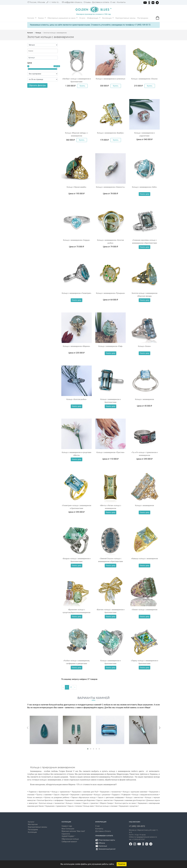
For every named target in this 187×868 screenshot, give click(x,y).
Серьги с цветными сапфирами (111, 798)
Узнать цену (144, 194)
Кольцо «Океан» (144, 346)
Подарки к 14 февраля (121, 795)
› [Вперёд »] (75, 687)
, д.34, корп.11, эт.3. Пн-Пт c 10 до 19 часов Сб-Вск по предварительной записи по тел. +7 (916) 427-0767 (144, 835)
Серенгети (66, 834)
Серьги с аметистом (104, 800)
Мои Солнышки (68, 829)
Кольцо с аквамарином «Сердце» (77, 240)
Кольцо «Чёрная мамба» (77, 187)
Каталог (32, 18)
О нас (113, 2)
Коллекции (108, 18)
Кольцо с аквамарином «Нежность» (110, 187)
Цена (30, 63)
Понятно (122, 864)
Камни (42, 18)
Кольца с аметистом (134, 798)
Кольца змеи (89, 806)
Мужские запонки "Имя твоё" (73, 831)
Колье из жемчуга (35, 798)
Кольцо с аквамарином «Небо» (145, 187)
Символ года (67, 826)
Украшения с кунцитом (128, 806)
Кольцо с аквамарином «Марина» (76, 346)
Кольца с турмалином (61, 792)
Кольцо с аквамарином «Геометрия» (77, 293)
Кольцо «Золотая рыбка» (77, 399)
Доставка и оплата (100, 2)
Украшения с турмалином (56, 806)
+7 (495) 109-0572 (137, 826)
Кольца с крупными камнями (135, 792)
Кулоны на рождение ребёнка (57, 798)
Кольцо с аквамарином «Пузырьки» (110, 293)
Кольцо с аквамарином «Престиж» (110, 452)
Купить (82, 86)
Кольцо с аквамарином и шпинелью (111, 79)
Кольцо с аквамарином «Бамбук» (111, 133)
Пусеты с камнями (44, 795)
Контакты (121, 2)
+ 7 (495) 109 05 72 (57, 2)
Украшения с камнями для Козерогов (129, 800)
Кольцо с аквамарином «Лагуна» (144, 79)
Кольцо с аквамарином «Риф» (110, 346)
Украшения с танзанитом (110, 792)
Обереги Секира (106, 803)
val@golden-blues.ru (73, 2)
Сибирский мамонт (69, 842)
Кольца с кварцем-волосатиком (145, 795)
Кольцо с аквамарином (144, 399)
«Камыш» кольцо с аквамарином (144, 559)
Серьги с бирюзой (61, 795)
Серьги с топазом (75, 806)
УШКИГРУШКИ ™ (68, 836)
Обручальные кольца (70, 839)
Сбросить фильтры (37, 85)
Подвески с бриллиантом (39, 792)
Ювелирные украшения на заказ (62, 18)
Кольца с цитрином (102, 795)
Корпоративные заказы (125, 18)
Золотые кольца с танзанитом (51, 803)
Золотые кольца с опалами (106, 806)
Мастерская (33, 824)
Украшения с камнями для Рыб (85, 792)
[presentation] (27, 727)
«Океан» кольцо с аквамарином (144, 610)
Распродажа (143, 18)
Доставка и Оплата (103, 831)
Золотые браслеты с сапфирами (50, 800)
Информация (94, 18)
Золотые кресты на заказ (125, 803)
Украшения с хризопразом (81, 795)
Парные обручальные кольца (83, 798)
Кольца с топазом (73, 803)
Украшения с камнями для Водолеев (80, 800)
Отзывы (87, 2)
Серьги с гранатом (90, 803)
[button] (88, 749)
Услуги (82, 18)
